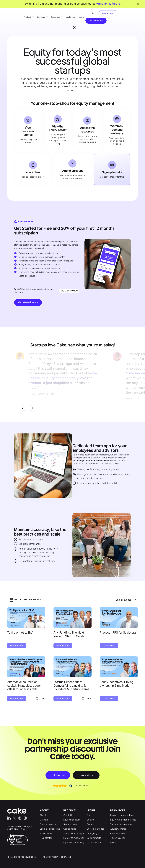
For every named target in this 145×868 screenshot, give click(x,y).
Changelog (92, 833)
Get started (58, 775)
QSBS (113, 842)
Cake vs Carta (94, 838)
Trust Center (46, 833)
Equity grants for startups (123, 820)
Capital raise (70, 829)
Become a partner (49, 824)
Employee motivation (74, 838)
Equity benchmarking (74, 842)
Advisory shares (118, 829)
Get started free (96, 21)
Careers (44, 820)
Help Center (46, 838)
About (43, 815)
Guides (90, 820)
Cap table (68, 815)
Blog (89, 815)
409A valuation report (74, 833)
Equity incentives (72, 820)
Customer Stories (95, 829)
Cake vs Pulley (94, 842)
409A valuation (118, 838)
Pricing (81, 17)
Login (91, 13)
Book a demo (108, 13)
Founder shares (118, 833)
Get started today (28, 302)
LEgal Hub (66, 857)
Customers (71, 17)
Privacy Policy (51, 857)
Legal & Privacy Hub (50, 829)
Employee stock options (122, 815)
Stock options (70, 824)
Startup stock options (121, 824)
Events (90, 824)
